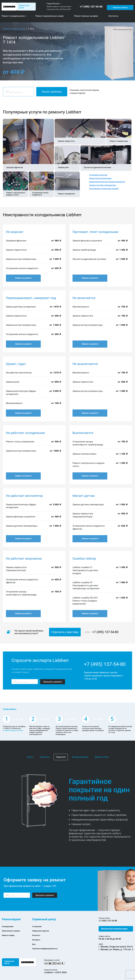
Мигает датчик (84, 496)
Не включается (84, 298)
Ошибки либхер (84, 559)
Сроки (30, 757)
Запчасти (45, 757)
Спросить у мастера (65, 632)
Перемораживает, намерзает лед (31, 298)
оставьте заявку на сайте (13, 730)
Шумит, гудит (16, 364)
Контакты (37, 935)
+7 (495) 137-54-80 (92, 7)
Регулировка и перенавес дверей (104, 189)
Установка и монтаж (98, 175)
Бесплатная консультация (114, 929)
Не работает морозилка (24, 559)
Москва (56, 4)
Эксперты (37, 940)
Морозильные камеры (13, 931)
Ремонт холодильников (14, 29)
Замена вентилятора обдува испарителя (107, 182)
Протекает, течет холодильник (95, 232)
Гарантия (61, 757)
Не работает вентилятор (24, 496)
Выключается (83, 433)
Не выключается (85, 364)
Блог (34, 944)
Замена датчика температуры (103, 185)
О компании (38, 926)
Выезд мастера (80, 757)
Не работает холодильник (25, 433)
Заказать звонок (120, 7)
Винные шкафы (10, 935)
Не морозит (15, 232)
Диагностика (102, 757)
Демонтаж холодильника (100, 178)
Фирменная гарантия (43, 931)
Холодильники (9, 926)
